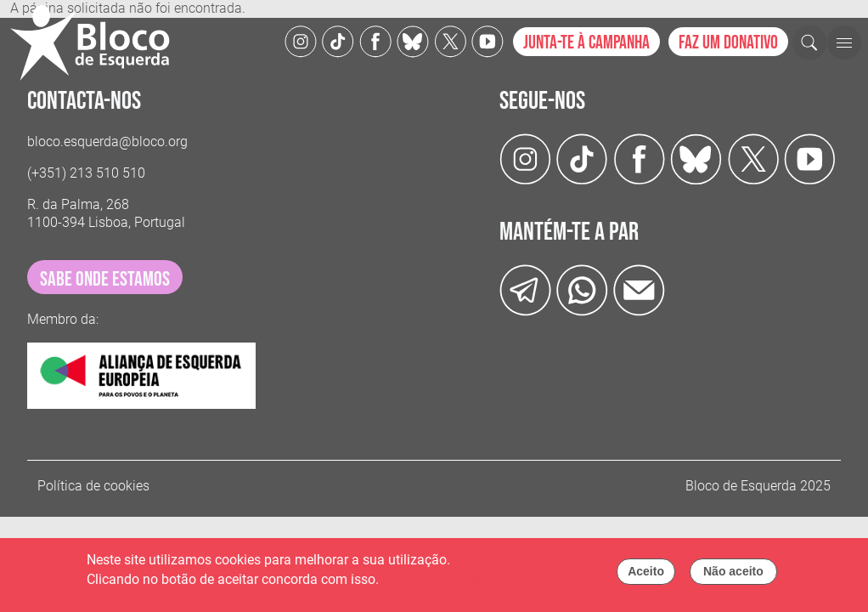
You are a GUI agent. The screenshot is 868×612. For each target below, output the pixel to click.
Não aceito (733, 573)
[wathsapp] (582, 289)
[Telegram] (525, 289)
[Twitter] (413, 40)
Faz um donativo (728, 43)
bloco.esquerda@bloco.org (107, 142)
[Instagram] (301, 40)
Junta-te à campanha (586, 43)
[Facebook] (375, 40)
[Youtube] (488, 40)
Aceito (646, 573)
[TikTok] (338, 40)
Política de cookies (93, 486)
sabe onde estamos (105, 279)
